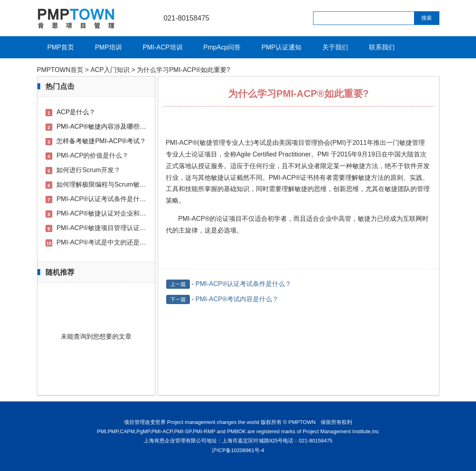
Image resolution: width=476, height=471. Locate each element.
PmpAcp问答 (222, 47)
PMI (171, 143)
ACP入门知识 (110, 70)
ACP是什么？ (76, 112)
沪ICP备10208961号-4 (238, 450)
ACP (186, 143)
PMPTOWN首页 (60, 70)
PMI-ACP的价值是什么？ (92, 155)
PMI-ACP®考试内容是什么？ (237, 299)
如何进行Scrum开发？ (88, 170)
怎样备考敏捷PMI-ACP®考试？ (101, 141)
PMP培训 (108, 47)
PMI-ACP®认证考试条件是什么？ (243, 284)
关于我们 (335, 47)
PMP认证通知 (281, 47)
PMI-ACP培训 (163, 47)
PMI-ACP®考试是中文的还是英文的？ (111, 242)
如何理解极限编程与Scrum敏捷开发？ (111, 184)
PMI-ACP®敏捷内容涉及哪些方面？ (107, 126)
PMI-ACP (282, 178)
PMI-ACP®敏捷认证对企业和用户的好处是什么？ (127, 213)
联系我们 (382, 47)
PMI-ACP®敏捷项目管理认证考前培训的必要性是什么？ (136, 228)
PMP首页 (61, 47)
